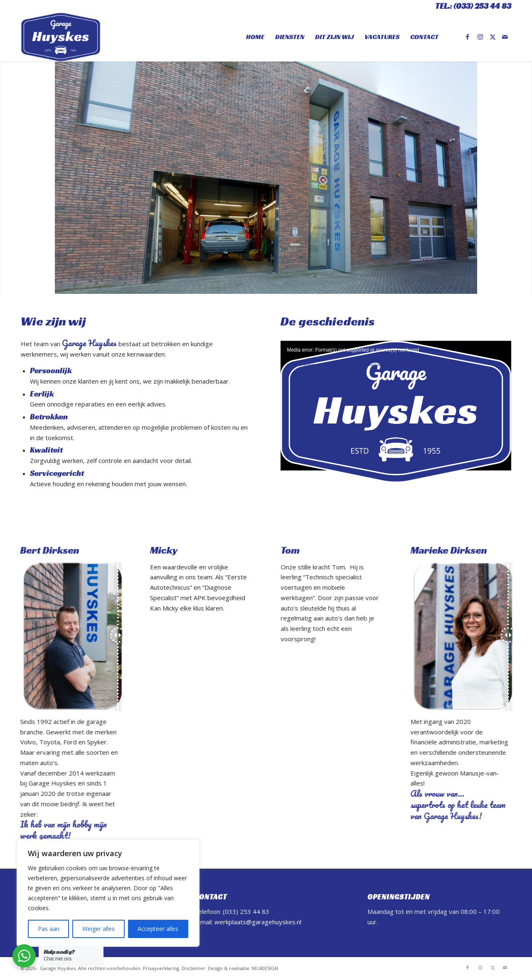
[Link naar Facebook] (468, 37)
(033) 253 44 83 (482, 6)
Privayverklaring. (162, 968)
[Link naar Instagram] (480, 37)
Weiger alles (99, 929)
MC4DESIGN (265, 968)
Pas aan (49, 929)
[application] (396, 406)
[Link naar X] (493, 37)
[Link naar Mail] (505, 37)
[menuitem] (255, 37)
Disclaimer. (194, 968)
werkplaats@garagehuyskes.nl (258, 922)
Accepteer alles (158, 929)
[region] (108, 893)
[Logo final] (61, 37)
